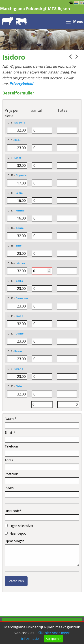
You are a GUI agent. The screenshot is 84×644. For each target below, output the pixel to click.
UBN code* (42, 515)
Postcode (42, 478)
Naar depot (15, 533)
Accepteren (54, 639)
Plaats (42, 492)
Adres (42, 464)
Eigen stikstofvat (19, 526)
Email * (42, 437)
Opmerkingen (42, 553)
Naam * (42, 423)
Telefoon (42, 450)
